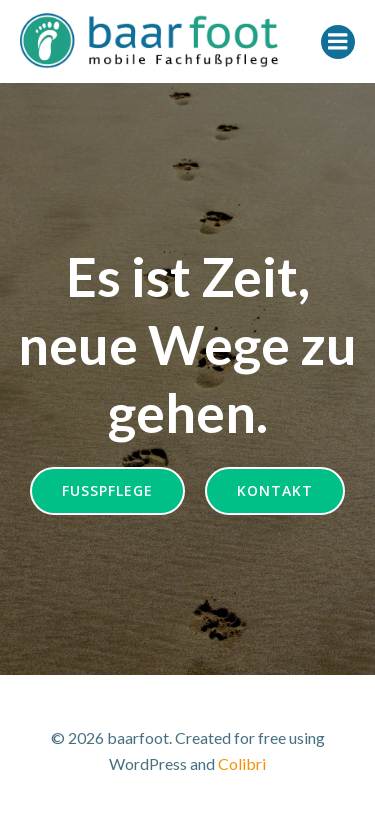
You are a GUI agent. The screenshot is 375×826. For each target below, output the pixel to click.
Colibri (242, 763)
